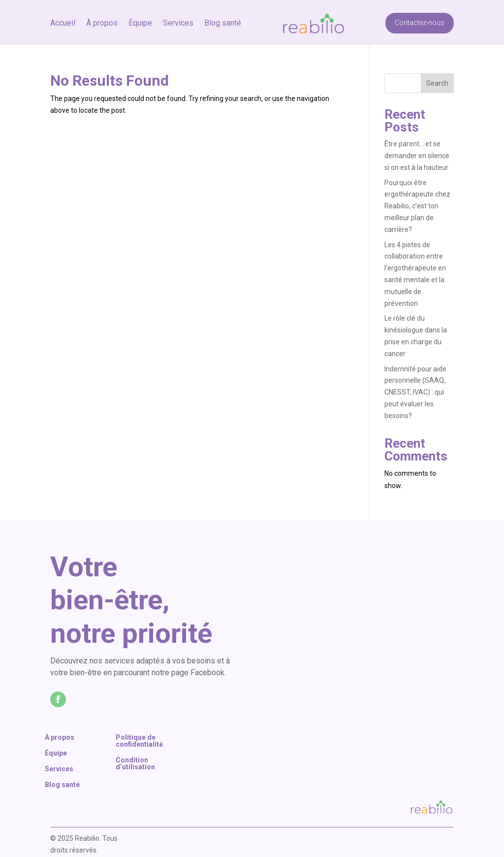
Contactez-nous (420, 13)
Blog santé (223, 14)
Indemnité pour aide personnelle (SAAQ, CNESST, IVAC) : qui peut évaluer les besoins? (415, 392)
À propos (102, 14)
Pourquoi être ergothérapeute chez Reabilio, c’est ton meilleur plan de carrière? (417, 206)
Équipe (140, 14)
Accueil (63, 14)
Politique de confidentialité (139, 741)
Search (437, 83)
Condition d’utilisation (135, 764)
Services (178, 14)
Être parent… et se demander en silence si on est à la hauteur (417, 156)
